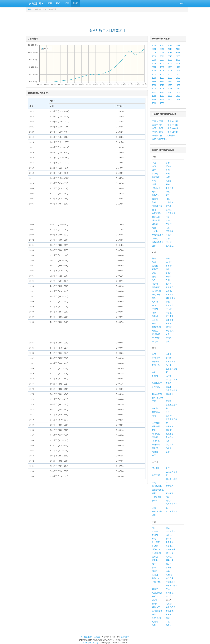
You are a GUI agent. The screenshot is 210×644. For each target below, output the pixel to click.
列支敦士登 (171, 298)
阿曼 (154, 228)
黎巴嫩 (169, 206)
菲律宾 (155, 174)
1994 (170, 71)
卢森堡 (169, 313)
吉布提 (155, 557)
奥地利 (169, 273)
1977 (178, 85)
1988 (154, 78)
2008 (154, 60)
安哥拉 (155, 531)
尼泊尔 (155, 192)
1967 (162, 96)
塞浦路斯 (156, 334)
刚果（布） (157, 582)
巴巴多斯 (156, 441)
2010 (170, 56)
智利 (154, 372)
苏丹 (154, 625)
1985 (178, 78)
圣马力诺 (156, 295)
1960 (154, 103)
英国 (154, 258)
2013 (178, 53)
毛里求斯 (170, 542)
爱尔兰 (169, 338)
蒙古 (168, 195)
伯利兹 (155, 408)
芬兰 (154, 298)
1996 (154, 71)
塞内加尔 (170, 593)
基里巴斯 (156, 475)
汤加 (154, 508)
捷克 (154, 277)
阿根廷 (155, 452)
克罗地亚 (170, 291)
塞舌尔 (155, 560)
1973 (178, 89)
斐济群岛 (170, 486)
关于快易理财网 (87, 637)
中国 (154, 163)
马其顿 (155, 316)
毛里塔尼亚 (157, 553)
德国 (168, 258)
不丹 (168, 220)
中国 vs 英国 (157, 128)
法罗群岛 (170, 320)
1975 (162, 89)
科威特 (169, 235)
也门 (154, 210)
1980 (154, 85)
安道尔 (155, 309)
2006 (170, 60)
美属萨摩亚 (157, 497)
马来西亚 (156, 177)
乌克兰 (155, 331)
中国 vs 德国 (173, 125)
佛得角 (169, 539)
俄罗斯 (155, 284)
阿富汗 (169, 217)
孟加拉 (155, 199)
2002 (170, 63)
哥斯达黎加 (157, 394)
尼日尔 (155, 535)
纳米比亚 (170, 535)
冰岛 (154, 273)
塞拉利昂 (170, 553)
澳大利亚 (156, 468)
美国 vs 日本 (157, 125)
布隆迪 (155, 575)
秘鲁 (154, 430)
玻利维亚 (170, 358)
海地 (154, 416)
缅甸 (168, 184)
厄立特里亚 (157, 618)
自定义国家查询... (160, 139)
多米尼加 (170, 426)
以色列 (155, 224)
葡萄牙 (155, 269)
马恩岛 (169, 323)
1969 (178, 92)
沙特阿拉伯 (157, 206)
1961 (178, 100)
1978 (170, 85)
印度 (168, 192)
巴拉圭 (169, 365)
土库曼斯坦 (171, 213)
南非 (154, 528)
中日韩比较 (157, 135)
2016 (154, 53)
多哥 (154, 568)
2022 (170, 45)
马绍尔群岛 (157, 486)
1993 (178, 71)
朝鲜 (154, 202)
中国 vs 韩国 (173, 132)
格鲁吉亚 (156, 217)
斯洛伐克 (170, 331)
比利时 (169, 262)
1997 (178, 67)
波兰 (154, 280)
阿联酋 (169, 242)
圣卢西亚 (156, 423)
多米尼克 (156, 387)
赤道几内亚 (171, 607)
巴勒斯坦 (170, 202)
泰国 (168, 170)
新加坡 (169, 166)
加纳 (154, 539)
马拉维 (155, 622)
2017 (178, 49)
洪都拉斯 (156, 426)
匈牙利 (169, 277)
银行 (58, 3)
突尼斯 (169, 604)
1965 (178, 96)
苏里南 (169, 430)
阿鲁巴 (155, 448)
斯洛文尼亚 (157, 291)
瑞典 (168, 342)
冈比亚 (155, 600)
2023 (162, 45)
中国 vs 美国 (157, 121)
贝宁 (154, 564)
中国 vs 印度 (173, 128)
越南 (168, 177)
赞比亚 (169, 596)
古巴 (154, 455)
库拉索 (155, 437)
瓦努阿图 (170, 493)
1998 (170, 67)
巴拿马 (169, 448)
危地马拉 (170, 437)
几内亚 (169, 557)
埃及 (168, 528)
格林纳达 (156, 412)
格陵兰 (169, 412)
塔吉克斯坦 (157, 220)
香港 (168, 163)
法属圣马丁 (157, 383)
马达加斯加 (157, 593)
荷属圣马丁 (171, 361)
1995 (162, 71)
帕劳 (168, 497)
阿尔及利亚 (171, 531)
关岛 (154, 483)
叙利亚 (169, 210)
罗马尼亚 (170, 287)
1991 (162, 74)
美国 (154, 354)
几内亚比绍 (157, 611)
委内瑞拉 (156, 358)
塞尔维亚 (170, 327)
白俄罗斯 (170, 305)
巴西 (168, 441)
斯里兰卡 (170, 188)
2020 (154, 49)
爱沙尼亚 (156, 338)
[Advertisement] (107, 19)
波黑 (168, 334)
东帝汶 (169, 224)
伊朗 (168, 238)
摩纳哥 (155, 342)
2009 (178, 56)
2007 (162, 60)
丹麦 (154, 323)
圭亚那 (169, 387)
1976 (154, 89)
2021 (178, 45)
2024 (154, 45)
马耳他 (155, 302)
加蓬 (168, 618)
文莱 (168, 228)
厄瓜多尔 (170, 434)
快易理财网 (36, 3)
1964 (154, 100)
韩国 (168, 174)
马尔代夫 (156, 195)
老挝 (154, 184)
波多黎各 (156, 361)
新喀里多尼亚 (172, 511)
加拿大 (169, 354)
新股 (50, 3)
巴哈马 (169, 452)
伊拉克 (155, 238)
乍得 (168, 571)
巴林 (154, 246)
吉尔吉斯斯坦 (158, 242)
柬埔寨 (169, 181)
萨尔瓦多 (170, 445)
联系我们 (97, 637)
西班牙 (169, 266)
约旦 (168, 199)
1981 (178, 81)
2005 (178, 60)
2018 (170, 49)
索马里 (169, 614)
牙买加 (155, 376)
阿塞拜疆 (170, 231)
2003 (162, 63)
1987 (162, 78)
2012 (154, 56)
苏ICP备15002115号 (91, 643)
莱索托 (169, 575)
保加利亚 (156, 287)
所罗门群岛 (157, 511)
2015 (162, 53)
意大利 (155, 266)
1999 (162, 67)
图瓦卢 (169, 501)
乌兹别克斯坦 (158, 235)
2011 (162, 56)
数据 (76, 3)
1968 (154, 96)
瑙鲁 (154, 515)
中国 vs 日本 (173, 121)
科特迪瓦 (156, 607)
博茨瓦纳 (156, 549)
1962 (170, 100)
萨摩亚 (155, 501)
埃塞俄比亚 (171, 582)
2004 (154, 63)
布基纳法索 (171, 549)
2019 (162, 49)
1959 (162, 103)
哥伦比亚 (156, 434)
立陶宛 (155, 320)
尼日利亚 (170, 564)
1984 (154, 81)
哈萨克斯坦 (157, 213)
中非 (154, 614)
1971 (162, 92)
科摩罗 (155, 589)
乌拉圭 (169, 376)
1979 (162, 85)
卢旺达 (155, 596)
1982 (170, 81)
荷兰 (168, 302)
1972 (154, 92)
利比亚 (155, 546)
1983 (162, 81)
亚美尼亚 (170, 246)
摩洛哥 (155, 571)
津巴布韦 (170, 578)
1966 (170, 96)
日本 (154, 170)
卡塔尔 (155, 231)
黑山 (154, 305)
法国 (154, 262)
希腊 (168, 280)
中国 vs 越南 (157, 132)
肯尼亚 (155, 604)
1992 (154, 74)
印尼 (154, 181)
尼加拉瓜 (156, 365)
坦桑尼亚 (170, 546)
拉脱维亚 (170, 309)
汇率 (67, 3)
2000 (154, 67)
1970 (170, 92)
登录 (182, 3)
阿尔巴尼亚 (157, 327)
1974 (170, 89)
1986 (170, 78)
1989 (178, 74)
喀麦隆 (169, 568)
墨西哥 (169, 416)
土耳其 (169, 284)
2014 (170, 53)
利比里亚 (156, 542)
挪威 (154, 313)
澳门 (154, 166)
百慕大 (169, 401)
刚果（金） (171, 560)
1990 (170, 74)
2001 (178, 63)
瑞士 (168, 269)
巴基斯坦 (156, 188)
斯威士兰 (170, 611)
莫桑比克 (156, 578)
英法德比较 (171, 135)
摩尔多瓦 (170, 316)
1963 (162, 100)
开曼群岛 (156, 445)
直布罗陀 (170, 295)
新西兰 (169, 468)
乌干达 (169, 625)
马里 (168, 622)
